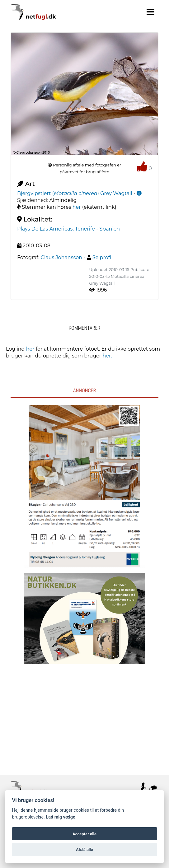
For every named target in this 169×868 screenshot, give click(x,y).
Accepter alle (84, 834)
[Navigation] (150, 12)
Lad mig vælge (61, 817)
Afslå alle (84, 849)
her (77, 207)
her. (107, 356)
